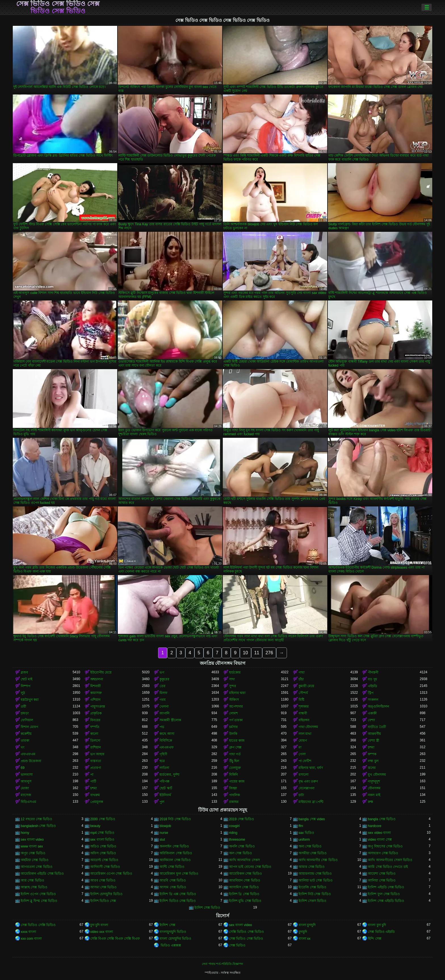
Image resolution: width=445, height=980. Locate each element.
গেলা (302, 754)
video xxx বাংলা (102, 932)
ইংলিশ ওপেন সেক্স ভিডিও (38, 894)
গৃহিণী (163, 754)
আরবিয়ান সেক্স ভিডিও (245, 880)
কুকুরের (164, 679)
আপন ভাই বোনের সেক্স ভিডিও (250, 867)
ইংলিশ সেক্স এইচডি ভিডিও (386, 901)
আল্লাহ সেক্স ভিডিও (34, 887)
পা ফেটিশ (305, 761)
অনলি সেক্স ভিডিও (242, 846)
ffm (301, 826)
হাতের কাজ (237, 741)
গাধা (302, 672)
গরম (163, 700)
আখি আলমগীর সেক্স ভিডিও (318, 860)
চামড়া (25, 713)
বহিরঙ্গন (304, 720)
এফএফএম (28, 754)
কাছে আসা (167, 734)
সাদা (232, 679)
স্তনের (372, 768)
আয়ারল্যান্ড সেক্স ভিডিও (315, 874)
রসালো (304, 775)
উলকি (233, 734)
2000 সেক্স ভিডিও (103, 819)
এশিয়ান (95, 700)
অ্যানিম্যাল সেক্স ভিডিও (175, 860)
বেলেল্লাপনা (307, 788)
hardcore (374, 826)
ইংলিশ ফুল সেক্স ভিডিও (384, 894)
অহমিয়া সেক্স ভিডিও (35, 860)
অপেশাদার (236, 706)
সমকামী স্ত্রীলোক (170, 720)
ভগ (162, 672)
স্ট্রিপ (371, 693)
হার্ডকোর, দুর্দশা (169, 775)
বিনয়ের (95, 720)
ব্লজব (24, 672)
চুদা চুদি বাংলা (99, 925)
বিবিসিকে (166, 741)
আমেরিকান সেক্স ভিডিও (245, 874)
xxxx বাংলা (28, 932)
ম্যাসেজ (26, 795)
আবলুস (26, 781)
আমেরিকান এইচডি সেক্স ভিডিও (42, 874)
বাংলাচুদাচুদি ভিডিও (173, 932)
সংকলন (373, 700)
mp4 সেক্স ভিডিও (102, 833)
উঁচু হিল (234, 761)
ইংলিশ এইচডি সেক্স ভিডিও (386, 887)
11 (257, 653)
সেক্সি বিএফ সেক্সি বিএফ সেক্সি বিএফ (115, 939)
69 (23, 768)
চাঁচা (301, 679)
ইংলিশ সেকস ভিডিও (313, 901)
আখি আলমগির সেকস (244, 860)
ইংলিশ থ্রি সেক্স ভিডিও (244, 894)
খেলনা (164, 706)
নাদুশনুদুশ (374, 781)
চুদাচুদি (303, 932)
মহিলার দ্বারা (237, 693)
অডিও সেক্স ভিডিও (103, 846)
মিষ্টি (301, 700)
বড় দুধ (372, 679)
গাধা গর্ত (235, 754)
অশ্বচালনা (97, 679)
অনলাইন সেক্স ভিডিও (174, 846)
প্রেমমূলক (97, 802)
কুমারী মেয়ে (306, 686)
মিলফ (163, 693)
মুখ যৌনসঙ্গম (377, 775)
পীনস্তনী (373, 672)
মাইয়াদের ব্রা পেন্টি (311, 802)
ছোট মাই (27, 679)
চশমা (371, 747)
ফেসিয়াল (27, 720)
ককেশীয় (26, 734)
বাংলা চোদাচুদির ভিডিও (175, 939)
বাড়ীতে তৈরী (377, 727)
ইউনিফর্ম (165, 795)
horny (25, 833)
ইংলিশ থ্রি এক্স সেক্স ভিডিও (178, 894)
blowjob (165, 826)
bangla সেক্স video (312, 819)
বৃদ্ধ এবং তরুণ (308, 781)
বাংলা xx (305, 939)
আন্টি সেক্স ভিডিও (172, 867)
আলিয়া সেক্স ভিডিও (382, 880)
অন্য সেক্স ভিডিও (310, 846)
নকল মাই (374, 795)
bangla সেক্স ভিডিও (382, 819)
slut (162, 840)
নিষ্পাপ (26, 686)
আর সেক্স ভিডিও (32, 880)
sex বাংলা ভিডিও (102, 840)
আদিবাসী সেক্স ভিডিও (105, 867)
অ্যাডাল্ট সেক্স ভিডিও (104, 860)
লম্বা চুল (373, 761)
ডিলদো (95, 741)
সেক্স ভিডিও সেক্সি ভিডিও (38, 925)
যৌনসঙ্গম (374, 788)
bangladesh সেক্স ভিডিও (38, 826)
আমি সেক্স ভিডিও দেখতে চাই (388, 867)
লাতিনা (164, 768)
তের (162, 686)
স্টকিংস (234, 700)
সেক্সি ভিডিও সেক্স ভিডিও (246, 932)
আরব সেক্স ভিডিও (103, 880)
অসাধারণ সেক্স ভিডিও (383, 853)
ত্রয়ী (23, 706)
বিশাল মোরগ (30, 727)
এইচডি (372, 686)
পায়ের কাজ (237, 781)
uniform (304, 840)
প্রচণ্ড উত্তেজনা (31, 761)
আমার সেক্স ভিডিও (312, 867)
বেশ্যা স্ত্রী (373, 741)
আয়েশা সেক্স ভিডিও (382, 874)
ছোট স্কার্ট (166, 788)
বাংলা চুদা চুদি (377, 925)
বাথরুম (95, 795)
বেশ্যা (371, 720)
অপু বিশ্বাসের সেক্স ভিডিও (385, 846)
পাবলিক (234, 795)
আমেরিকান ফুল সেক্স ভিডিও (179, 874)
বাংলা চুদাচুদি (307, 925)
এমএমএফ (167, 747)
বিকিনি (233, 775)
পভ (162, 727)
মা (300, 747)
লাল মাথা (305, 734)
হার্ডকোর (235, 672)
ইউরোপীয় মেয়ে (101, 672)
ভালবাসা (27, 775)
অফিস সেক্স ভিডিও (103, 853)
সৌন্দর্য (303, 693)
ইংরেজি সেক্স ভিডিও (313, 887)
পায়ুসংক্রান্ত (98, 706)
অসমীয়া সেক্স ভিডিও (313, 853)
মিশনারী (95, 686)
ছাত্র (162, 761)
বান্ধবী (303, 713)
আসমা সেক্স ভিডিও (104, 887)
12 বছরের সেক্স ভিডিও (36, 819)
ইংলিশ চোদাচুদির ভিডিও (107, 894)
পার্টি (93, 781)
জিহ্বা (233, 788)
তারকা (25, 741)
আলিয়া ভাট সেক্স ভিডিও (316, 880)
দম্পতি (95, 727)
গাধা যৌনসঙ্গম (308, 727)
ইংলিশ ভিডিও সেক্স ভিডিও (178, 901)
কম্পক (372, 754)
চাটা (301, 795)
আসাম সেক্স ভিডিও (173, 887)
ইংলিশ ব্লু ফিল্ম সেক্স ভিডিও (39, 901)
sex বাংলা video (32, 840)
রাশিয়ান (95, 747)
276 (269, 653)
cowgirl (234, 826)
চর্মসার (233, 727)
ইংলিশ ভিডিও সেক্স (103, 901)
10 (245, 653)
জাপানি (164, 713)
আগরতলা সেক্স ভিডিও (37, 867)
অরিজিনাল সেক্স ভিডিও (176, 853)
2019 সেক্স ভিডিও (242, 819)
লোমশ (233, 713)
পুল (162, 802)
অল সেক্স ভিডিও (241, 853)
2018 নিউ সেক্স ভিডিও (175, 819)
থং (23, 747)
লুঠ (23, 693)
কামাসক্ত (96, 693)
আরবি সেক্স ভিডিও (173, 880)
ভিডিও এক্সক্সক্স (170, 945)
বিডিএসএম (29, 802)
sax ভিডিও (306, 833)
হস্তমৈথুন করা (30, 700)
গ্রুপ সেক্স (235, 747)
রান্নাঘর (234, 802)
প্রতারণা (96, 768)
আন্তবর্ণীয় (374, 734)
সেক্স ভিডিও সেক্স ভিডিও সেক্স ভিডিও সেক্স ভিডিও (58, 7)
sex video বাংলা (379, 833)
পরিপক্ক (164, 781)
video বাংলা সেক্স (380, 840)
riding (233, 833)
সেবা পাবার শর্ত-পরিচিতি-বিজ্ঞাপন (222, 964)
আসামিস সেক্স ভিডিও (244, 887)
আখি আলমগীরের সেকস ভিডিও (390, 860)
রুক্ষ (371, 802)
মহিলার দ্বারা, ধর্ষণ (311, 768)
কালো (94, 734)
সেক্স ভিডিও (237, 945)
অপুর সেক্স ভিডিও (33, 853)
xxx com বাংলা (31, 939)
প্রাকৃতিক (96, 713)
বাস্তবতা (96, 761)
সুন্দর (233, 686)
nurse (164, 833)
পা (92, 775)
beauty (95, 826)
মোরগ (303, 741)
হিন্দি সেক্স (374, 939)
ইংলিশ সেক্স (167, 925)
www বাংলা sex (32, 846)
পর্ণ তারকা (236, 720)
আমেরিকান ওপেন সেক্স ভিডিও (111, 874)
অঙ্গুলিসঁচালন (378, 706)
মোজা (25, 788)
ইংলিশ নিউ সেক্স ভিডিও (315, 894)
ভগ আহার (97, 754)
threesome (237, 840)
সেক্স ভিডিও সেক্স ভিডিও (246, 939)
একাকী (372, 713)
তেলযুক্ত (235, 768)
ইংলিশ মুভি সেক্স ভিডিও (245, 901)
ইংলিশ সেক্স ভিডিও (207, 908)
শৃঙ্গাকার (304, 706)
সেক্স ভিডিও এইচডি (381, 932)
